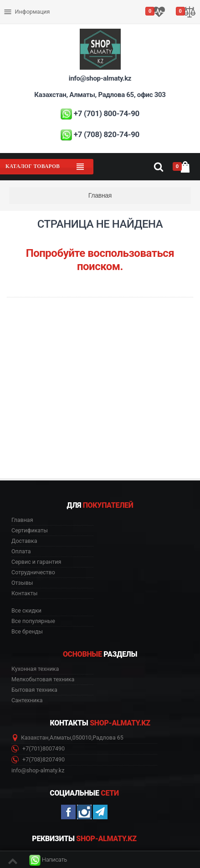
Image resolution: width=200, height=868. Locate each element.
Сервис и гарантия (31, 19)
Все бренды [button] (27, 632)
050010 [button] (82, 738)
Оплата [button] (21, 551)
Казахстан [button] (35, 738)
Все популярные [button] (33, 621)
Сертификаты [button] (30, 531)
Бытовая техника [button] (34, 690)
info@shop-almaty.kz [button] (38, 771)
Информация (26, 12)
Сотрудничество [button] (33, 572)
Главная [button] (22, 520)
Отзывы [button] (22, 583)
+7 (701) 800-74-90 (107, 113)
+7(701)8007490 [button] (38, 749)
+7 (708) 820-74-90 (107, 134)
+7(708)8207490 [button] (38, 760)
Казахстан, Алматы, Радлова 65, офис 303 (100, 95)
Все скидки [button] (26, 611)
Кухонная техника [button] (35, 669)
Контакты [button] (24, 593)
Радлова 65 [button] (108, 738)
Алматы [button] (60, 738)
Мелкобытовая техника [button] (43, 679)
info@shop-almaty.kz (100, 78)
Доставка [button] (24, 541)
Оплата (15, 5)
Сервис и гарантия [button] (36, 562)
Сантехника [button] (27, 700)
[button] (48, 860)
